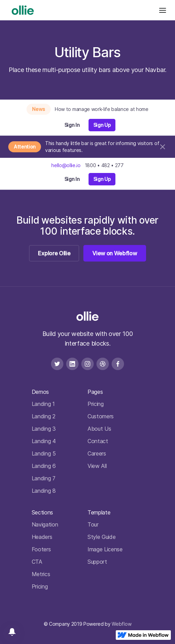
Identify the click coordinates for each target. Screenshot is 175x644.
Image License (105, 549)
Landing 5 (44, 453)
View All (97, 466)
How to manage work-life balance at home (102, 109)
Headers (42, 537)
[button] (163, 10)
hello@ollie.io (66, 165)
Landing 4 (44, 441)
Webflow (121, 624)
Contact (98, 441)
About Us (99, 429)
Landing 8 (44, 491)
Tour (93, 524)
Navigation (45, 524)
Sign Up (102, 125)
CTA (37, 562)
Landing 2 (44, 416)
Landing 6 (44, 466)
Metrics (41, 574)
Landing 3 (44, 429)
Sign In (72, 125)
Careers (97, 453)
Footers (41, 549)
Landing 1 (43, 404)
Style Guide (101, 537)
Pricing (96, 404)
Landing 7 (44, 478)
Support (97, 562)
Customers (101, 416)
